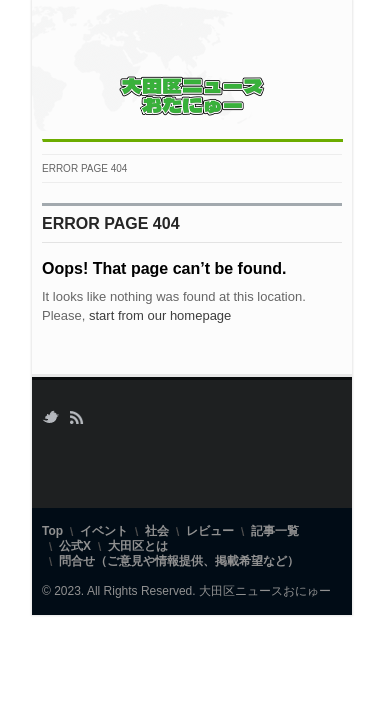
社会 (157, 531)
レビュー (210, 531)
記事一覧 (275, 531)
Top (52, 531)
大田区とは (138, 546)
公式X (75, 546)
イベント (104, 531)
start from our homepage (160, 315)
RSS (76, 417)
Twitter (50, 417)
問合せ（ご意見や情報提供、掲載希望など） (179, 561)
